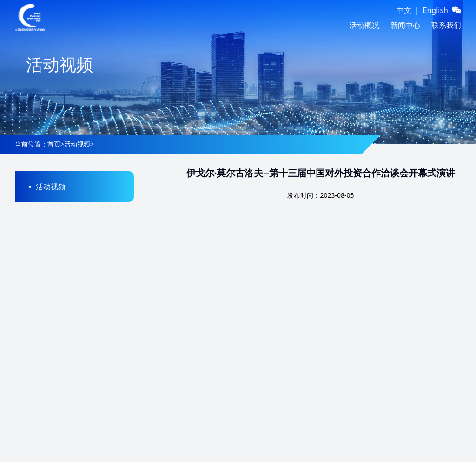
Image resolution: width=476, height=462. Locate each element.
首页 (54, 144)
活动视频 (77, 144)
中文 (404, 10)
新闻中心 (405, 25)
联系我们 (446, 25)
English (436, 10)
